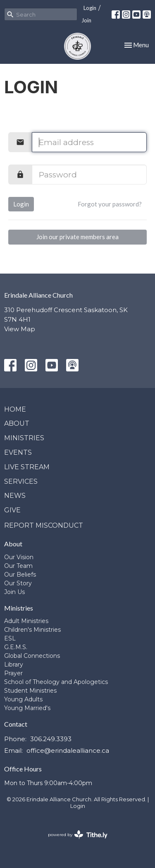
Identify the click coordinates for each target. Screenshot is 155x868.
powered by (78, 835)
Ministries (24, 438)
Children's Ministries (32, 630)
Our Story (18, 583)
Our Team (18, 566)
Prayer (13, 673)
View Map (20, 329)
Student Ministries (30, 691)
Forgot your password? (110, 204)
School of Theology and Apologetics (56, 682)
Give (12, 510)
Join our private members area (77, 237)
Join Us (14, 592)
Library (14, 664)
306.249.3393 (51, 739)
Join (86, 20)
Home (15, 409)
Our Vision (19, 557)
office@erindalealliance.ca (68, 750)
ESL (10, 638)
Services (21, 481)
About (17, 423)
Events (18, 452)
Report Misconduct (44, 525)
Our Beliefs (20, 575)
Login (90, 8)
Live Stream (27, 467)
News (15, 496)
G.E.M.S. (16, 647)
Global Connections (32, 656)
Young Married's (27, 708)
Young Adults (23, 699)
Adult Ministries (26, 621)
